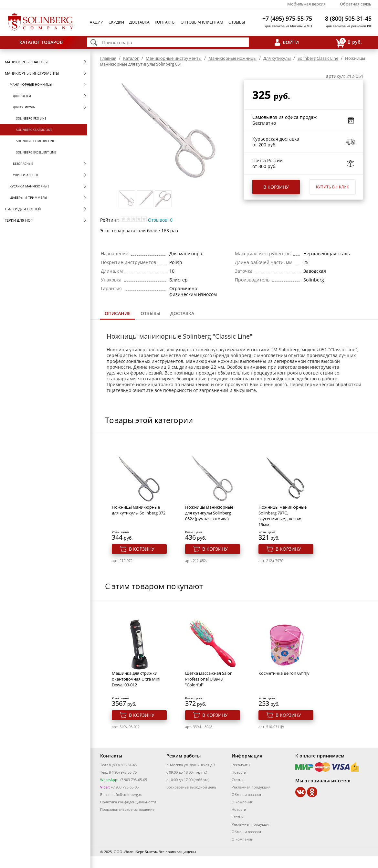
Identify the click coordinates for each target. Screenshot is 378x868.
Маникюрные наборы (26, 62)
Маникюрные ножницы (31, 84)
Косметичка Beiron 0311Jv (284, 673)
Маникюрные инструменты (32, 73)
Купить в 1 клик (332, 187)
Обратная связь (356, 4)
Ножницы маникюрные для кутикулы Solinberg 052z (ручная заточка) (209, 513)
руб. (349, 42)
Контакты (165, 22)
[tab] (118, 314)
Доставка (139, 22)
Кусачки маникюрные (30, 186)
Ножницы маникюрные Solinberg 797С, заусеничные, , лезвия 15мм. (283, 516)
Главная (108, 58)
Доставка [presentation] (182, 313)
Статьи (238, 780)
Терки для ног (19, 220)
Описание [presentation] (118, 313)
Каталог (131, 58)
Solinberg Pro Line (31, 118)
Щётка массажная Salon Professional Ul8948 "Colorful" (209, 679)
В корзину (276, 187)
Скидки (116, 22)
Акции (97, 22)
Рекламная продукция (251, 787)
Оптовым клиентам (202, 22)
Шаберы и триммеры (28, 197)
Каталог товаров (41, 42)
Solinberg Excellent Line (36, 152)
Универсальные (26, 175)
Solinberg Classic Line (34, 130)
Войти (291, 42)
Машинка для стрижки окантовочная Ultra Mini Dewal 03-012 (136, 679)
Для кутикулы (24, 107)
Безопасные (23, 164)
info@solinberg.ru (127, 794)
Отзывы (237, 22)
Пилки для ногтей (23, 209)
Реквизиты (241, 765)
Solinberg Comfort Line (35, 141)
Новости (239, 772)
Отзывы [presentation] (150, 313)
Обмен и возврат (247, 794)
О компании (242, 802)
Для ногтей (22, 96)
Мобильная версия (306, 4)
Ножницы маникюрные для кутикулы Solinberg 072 (139, 510)
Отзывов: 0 (160, 220)
